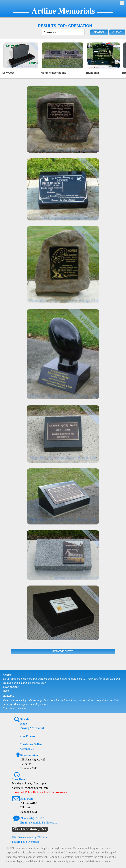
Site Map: (26, 719)
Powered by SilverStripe (26, 842)
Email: (24, 823)
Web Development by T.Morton (30, 837)
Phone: (25, 818)
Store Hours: (20, 779)
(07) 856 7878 (37, 818)
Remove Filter (63, 651)
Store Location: (30, 755)
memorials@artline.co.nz (43, 823)
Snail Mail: (27, 799)
